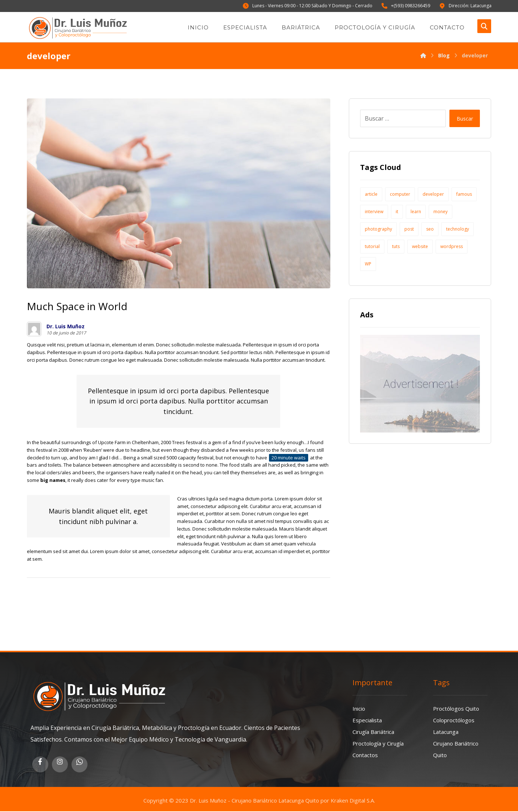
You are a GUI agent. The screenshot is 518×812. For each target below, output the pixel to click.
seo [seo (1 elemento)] (430, 229)
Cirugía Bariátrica (373, 732)
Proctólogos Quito (456, 709)
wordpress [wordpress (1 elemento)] (452, 247)
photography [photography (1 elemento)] (378, 229)
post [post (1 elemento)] (409, 229)
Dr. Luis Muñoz (66, 327)
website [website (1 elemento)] (420, 247)
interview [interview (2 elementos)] (374, 212)
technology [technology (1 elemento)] (458, 229)
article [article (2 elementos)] (371, 194)
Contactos (365, 755)
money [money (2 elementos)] (440, 212)
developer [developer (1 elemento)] (433, 194)
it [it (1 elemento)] (397, 212)
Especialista (367, 720)
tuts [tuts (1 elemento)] (396, 247)
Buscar (464, 119)
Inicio (359, 709)
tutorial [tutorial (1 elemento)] (372, 247)
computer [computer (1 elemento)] (400, 194)
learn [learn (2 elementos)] (416, 212)
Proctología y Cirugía (378, 743)
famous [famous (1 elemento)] (464, 194)
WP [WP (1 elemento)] (368, 264)
